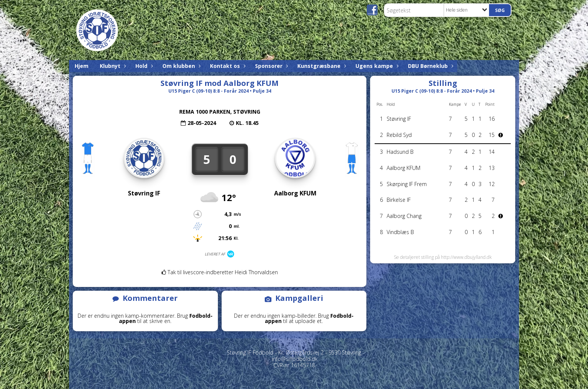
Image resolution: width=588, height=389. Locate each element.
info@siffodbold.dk (295, 359)
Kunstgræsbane (321, 66)
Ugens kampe (376, 66)
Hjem (82, 66)
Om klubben (181, 66)
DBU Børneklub (430, 66)
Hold (143, 66)
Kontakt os (227, 66)
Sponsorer (271, 66)
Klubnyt (112, 66)
